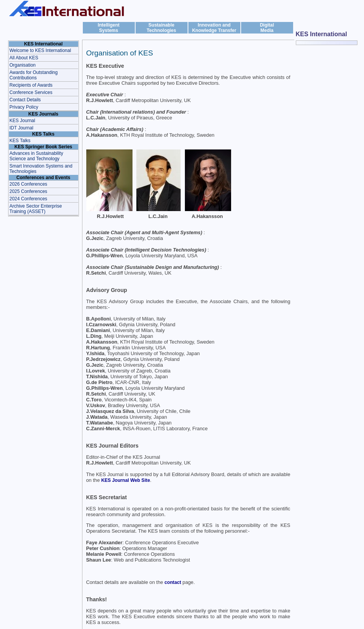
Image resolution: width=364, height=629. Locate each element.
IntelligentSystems (109, 28)
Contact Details (25, 100)
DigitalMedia (267, 28)
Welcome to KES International (40, 50)
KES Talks (20, 141)
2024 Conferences (29, 199)
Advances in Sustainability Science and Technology (36, 156)
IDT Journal (22, 128)
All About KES (24, 58)
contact (173, 582)
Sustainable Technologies (161, 28)
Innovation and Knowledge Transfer (214, 28)
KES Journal (23, 121)
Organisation (23, 65)
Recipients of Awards (31, 85)
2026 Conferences (29, 184)
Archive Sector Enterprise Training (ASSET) (36, 209)
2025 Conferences (29, 191)
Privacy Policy (24, 107)
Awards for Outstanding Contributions (34, 75)
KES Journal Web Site (126, 480)
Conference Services (31, 92)
